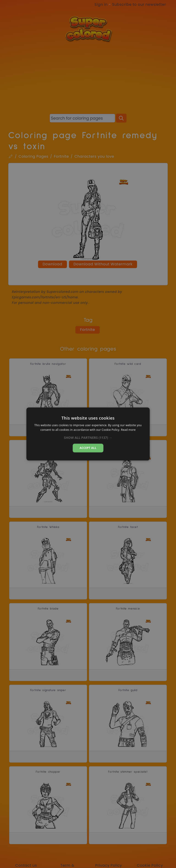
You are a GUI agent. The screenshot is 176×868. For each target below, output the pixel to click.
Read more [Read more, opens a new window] (128, 430)
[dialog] (88, 434)
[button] (88, 438)
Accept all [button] (88, 448)
